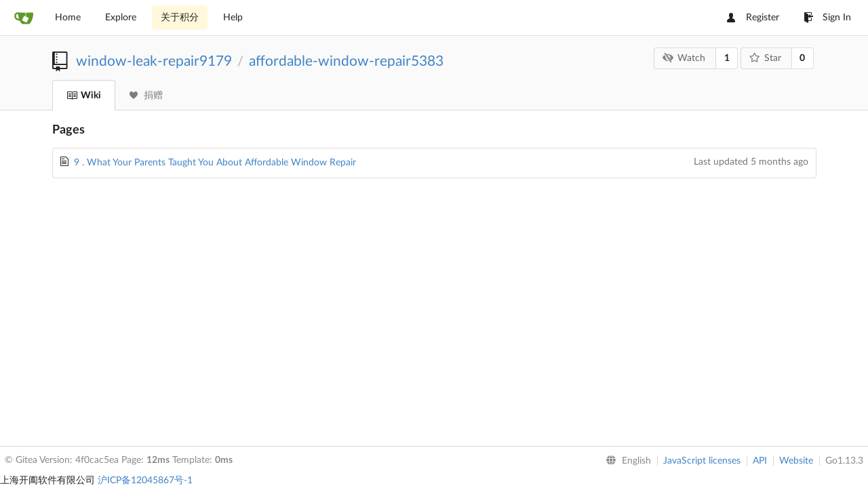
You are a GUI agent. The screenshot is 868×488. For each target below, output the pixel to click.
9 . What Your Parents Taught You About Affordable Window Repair (215, 163)
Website (796, 461)
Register (753, 18)
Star (765, 58)
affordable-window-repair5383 (346, 61)
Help (233, 18)
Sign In (827, 18)
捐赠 (146, 96)
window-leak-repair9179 (154, 61)
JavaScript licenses (702, 461)
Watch (684, 58)
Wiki (84, 96)
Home (68, 18)
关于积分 (180, 18)
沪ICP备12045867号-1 (145, 481)
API (760, 461)
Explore (121, 18)
